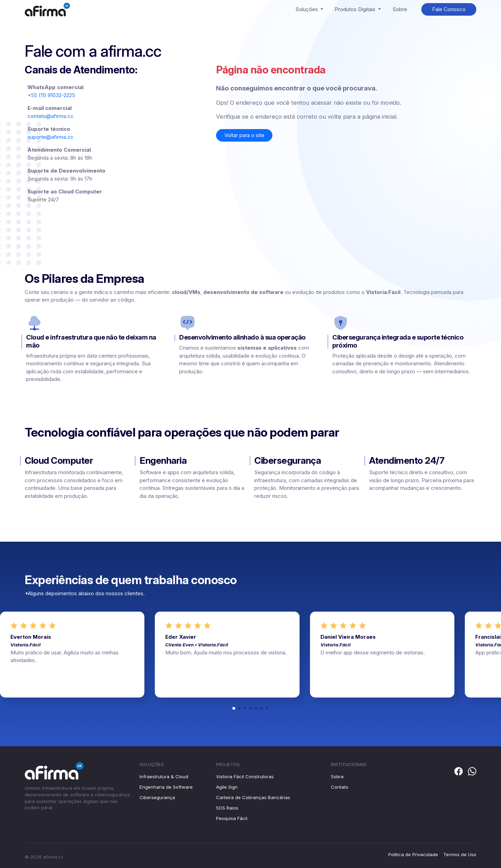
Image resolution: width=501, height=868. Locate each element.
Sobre (400, 9)
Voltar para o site (244, 135)
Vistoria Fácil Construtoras (245, 777)
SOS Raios (227, 808)
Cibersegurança (157, 797)
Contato (340, 787)
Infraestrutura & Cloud (164, 777)
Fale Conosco (449, 9)
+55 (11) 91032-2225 (51, 95)
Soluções (307, 9)
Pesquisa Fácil (232, 818)
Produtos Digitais (356, 9)
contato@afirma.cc (51, 116)
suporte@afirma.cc (51, 137)
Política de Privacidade (413, 854)
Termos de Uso (460, 854)
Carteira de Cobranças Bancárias (253, 797)
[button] (234, 708)
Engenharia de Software (166, 787)
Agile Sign (227, 787)
